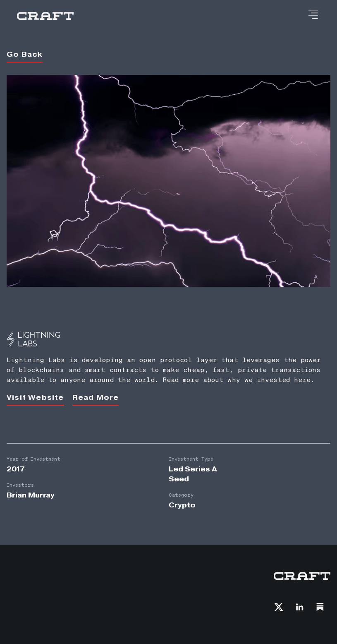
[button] (313, 15)
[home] (45, 16)
